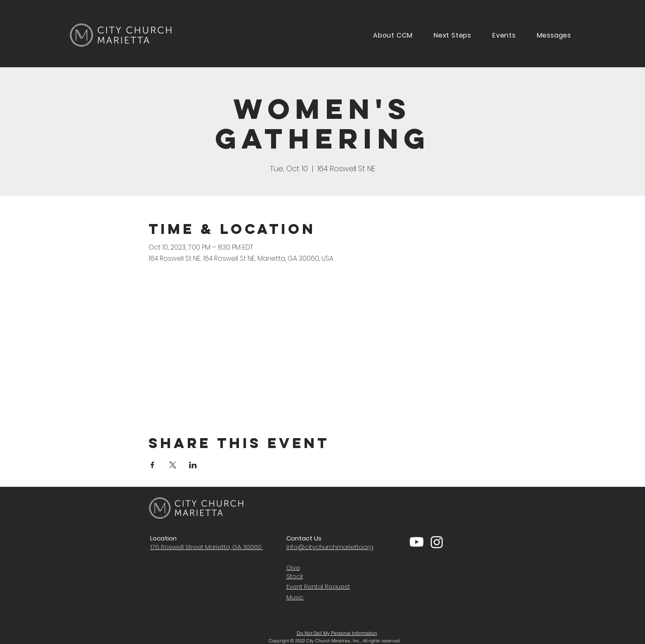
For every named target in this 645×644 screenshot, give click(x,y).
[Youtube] (417, 542)
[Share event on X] (173, 465)
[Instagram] (437, 542)
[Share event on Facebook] (152, 465)
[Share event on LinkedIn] (193, 465)
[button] (453, 35)
